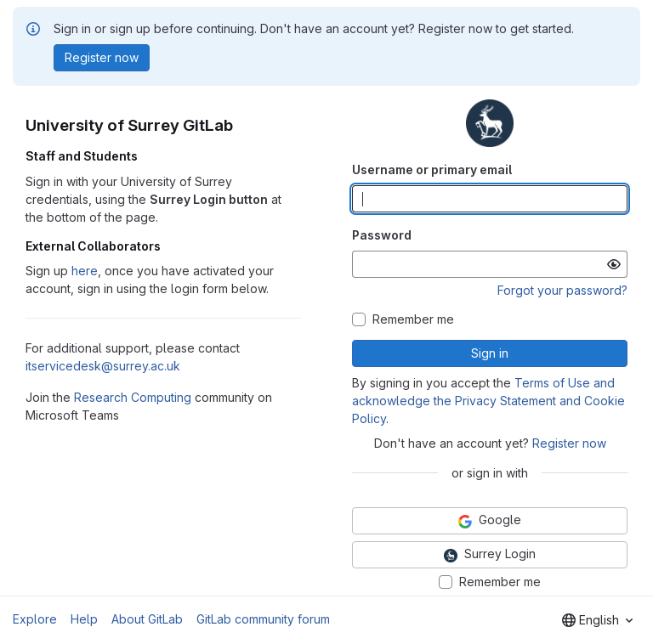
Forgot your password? (562, 290)
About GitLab (147, 619)
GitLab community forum (263, 619)
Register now (569, 443)
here (85, 271)
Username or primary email (432, 169)
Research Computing (133, 397)
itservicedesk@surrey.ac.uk (103, 366)
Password (382, 235)
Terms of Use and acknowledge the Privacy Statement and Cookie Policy (488, 401)
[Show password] (614, 264)
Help (84, 619)
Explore (35, 619)
